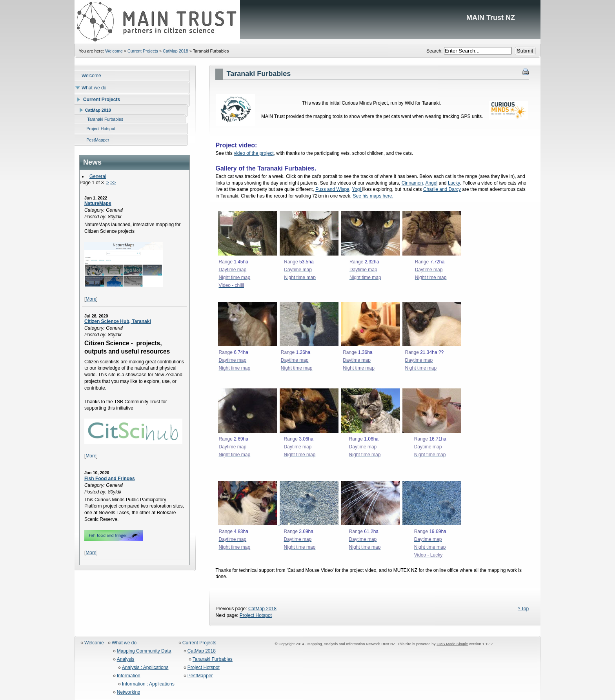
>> (113, 183)
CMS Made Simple (452, 644)
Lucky (454, 183)
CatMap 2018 (176, 51)
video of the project (254, 153)
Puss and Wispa (332, 189)
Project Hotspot (256, 615)
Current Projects (143, 51)
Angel (431, 183)
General (98, 176)
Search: (435, 51)
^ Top (523, 609)
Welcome (114, 51)
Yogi (357, 189)
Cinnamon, (413, 183)
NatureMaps (98, 203)
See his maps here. (373, 196)
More (91, 299)
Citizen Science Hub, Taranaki (118, 321)
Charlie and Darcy (442, 189)
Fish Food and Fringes (110, 479)
